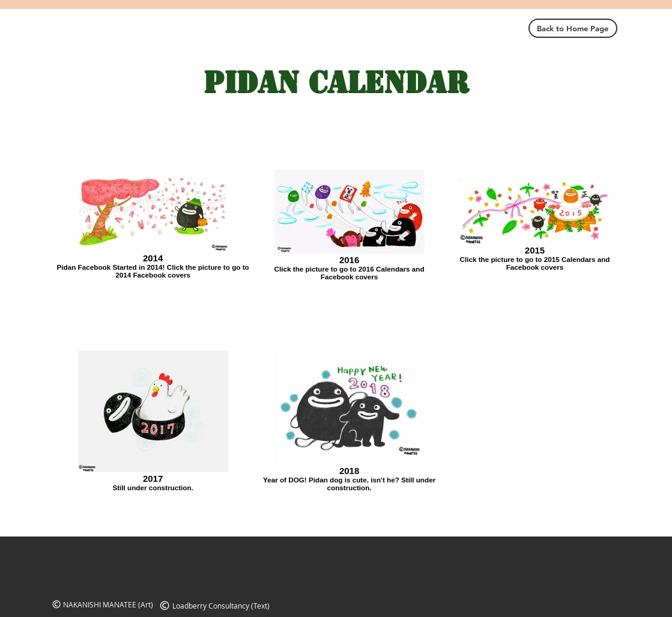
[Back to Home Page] (573, 28)
